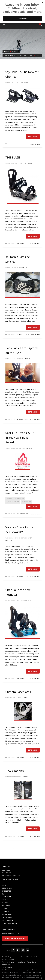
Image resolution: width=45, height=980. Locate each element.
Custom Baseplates (18, 692)
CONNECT (5, 900)
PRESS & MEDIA (7, 920)
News (19, 419)
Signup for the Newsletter (15, 938)
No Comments (35, 144)
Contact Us (6, 866)
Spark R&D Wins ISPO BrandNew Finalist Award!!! (19, 437)
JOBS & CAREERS (8, 917)
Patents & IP (6, 965)
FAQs (4, 894)
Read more (33, 137)
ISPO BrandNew (14, 502)
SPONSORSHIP (7, 914)
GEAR (4, 885)
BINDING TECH (7, 891)
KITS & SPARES (7, 888)
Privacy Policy (21, 962)
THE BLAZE (13, 157)
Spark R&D (28, 502)
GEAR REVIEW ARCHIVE (10, 923)
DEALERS (5, 903)
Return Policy (32, 962)
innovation (20, 498)
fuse (10, 498)
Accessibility (7, 967)
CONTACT (5, 909)
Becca (28, 83)
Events (19, 335)
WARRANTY (6, 906)
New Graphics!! (15, 771)
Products (20, 144)
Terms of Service (8, 962)
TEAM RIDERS (7, 897)
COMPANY (5, 911)
